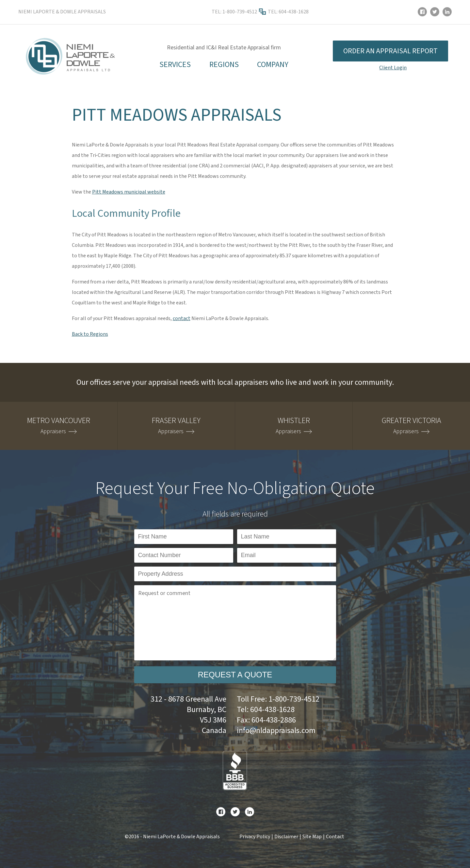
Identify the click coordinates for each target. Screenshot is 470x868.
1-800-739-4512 (240, 12)
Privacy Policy (255, 837)
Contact (335, 837)
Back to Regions (90, 334)
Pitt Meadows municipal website (129, 192)
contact (182, 318)
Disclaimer (286, 837)
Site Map (312, 837)
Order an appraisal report (390, 51)
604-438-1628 (294, 12)
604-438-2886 (274, 720)
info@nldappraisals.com (276, 731)
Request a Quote (235, 675)
